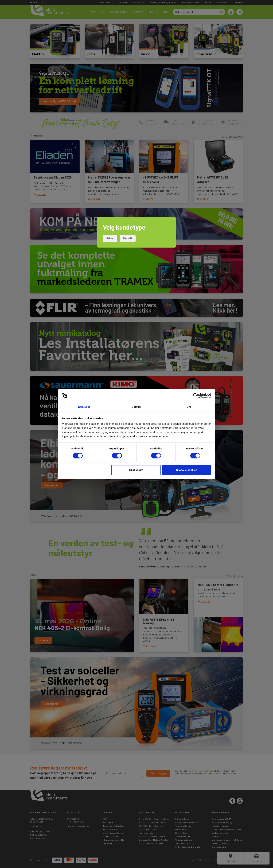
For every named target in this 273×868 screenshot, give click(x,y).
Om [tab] (189, 407)
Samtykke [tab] (84, 407)
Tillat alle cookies (186, 470)
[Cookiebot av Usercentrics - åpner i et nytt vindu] (196, 395)
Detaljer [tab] (136, 407)
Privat (110, 238)
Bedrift (128, 238)
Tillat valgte (136, 470)
